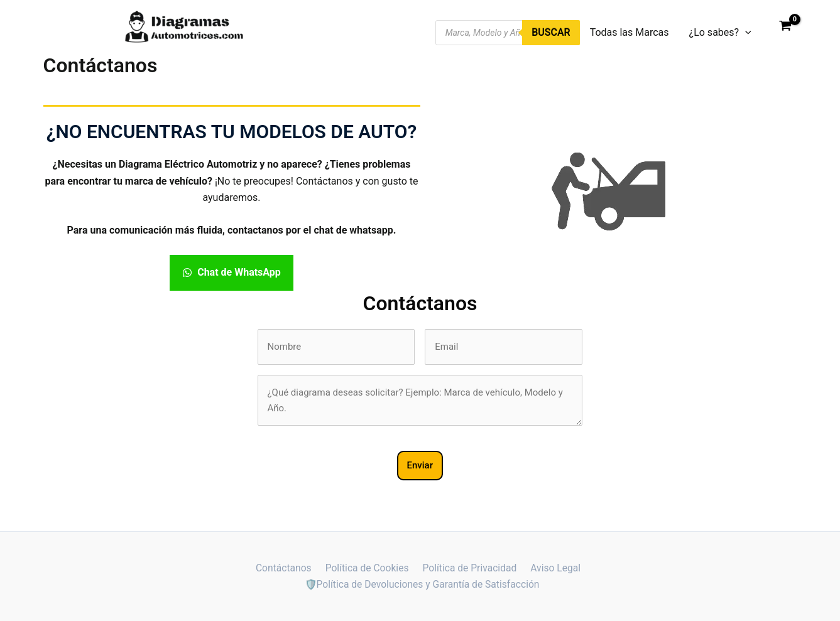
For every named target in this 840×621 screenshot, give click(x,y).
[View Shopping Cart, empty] (786, 27)
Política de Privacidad (468, 567)
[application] (745, 33)
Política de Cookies (367, 567)
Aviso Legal (552, 567)
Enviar (420, 465)
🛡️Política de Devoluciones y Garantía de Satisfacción (423, 584)
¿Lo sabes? (720, 33)
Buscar (551, 32)
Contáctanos (286, 567)
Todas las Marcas (630, 32)
